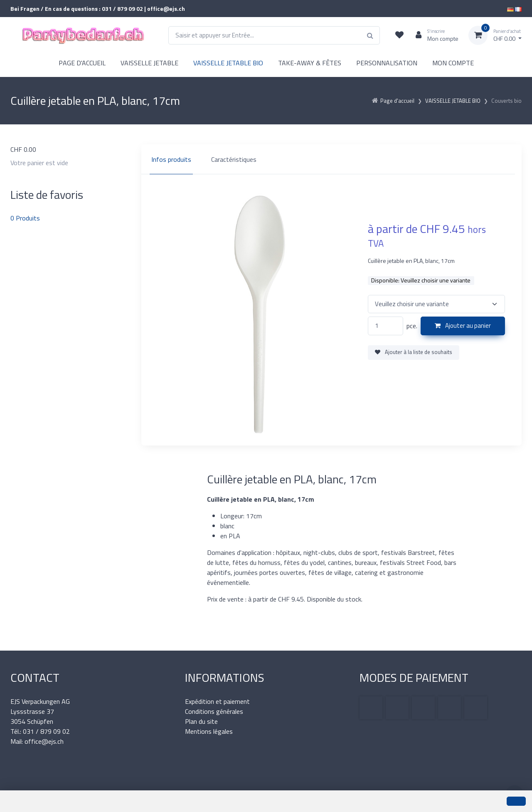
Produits (25, 218)
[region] (331, 159)
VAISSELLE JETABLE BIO (228, 63)
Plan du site (201, 721)
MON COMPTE (453, 63)
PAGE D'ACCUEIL (82, 63)
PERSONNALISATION (387, 63)
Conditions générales (214, 711)
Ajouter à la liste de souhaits (414, 352)
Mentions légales (209, 731)
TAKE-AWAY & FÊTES (310, 63)
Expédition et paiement (217, 701)
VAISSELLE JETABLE (149, 63)
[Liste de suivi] (399, 35)
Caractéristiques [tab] (234, 159)
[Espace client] (434, 35)
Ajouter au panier (463, 326)
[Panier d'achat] (495, 35)
